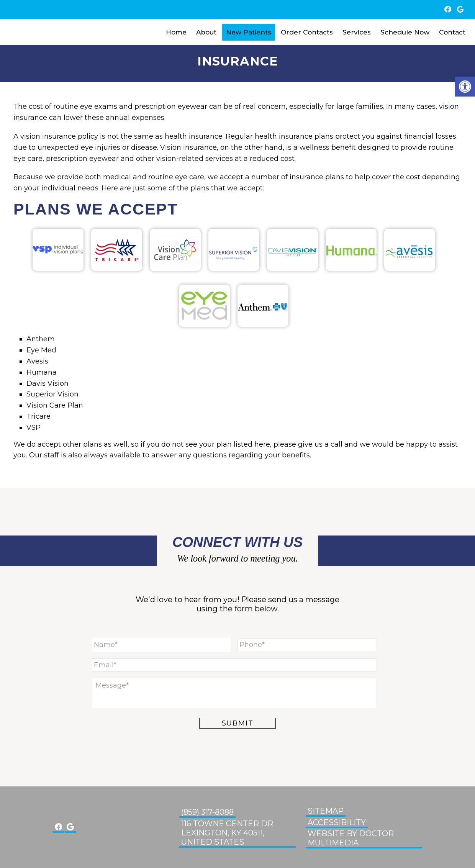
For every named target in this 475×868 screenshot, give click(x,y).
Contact (452, 32)
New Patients (249, 32)
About (206, 32)
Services (357, 32)
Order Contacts (307, 32)
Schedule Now (405, 32)
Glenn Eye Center (30, 32)
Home (176, 32)
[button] (465, 87)
